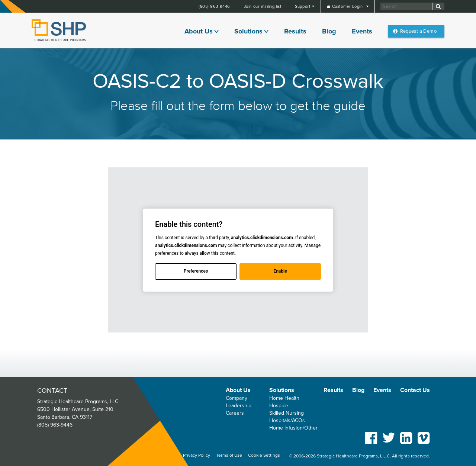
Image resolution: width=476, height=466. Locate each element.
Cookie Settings (264, 455)
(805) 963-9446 (214, 7)
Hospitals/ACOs (287, 420)
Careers (235, 413)
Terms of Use (229, 455)
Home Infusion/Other (293, 428)
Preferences (196, 271)
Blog (329, 31)
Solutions (248, 31)
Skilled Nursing (287, 413)
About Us (199, 31)
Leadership (239, 406)
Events (362, 31)
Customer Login (348, 7)
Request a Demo (418, 31)
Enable (280, 271)
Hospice (279, 406)
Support (303, 7)
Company (237, 398)
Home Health (284, 398)
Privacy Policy (197, 455)
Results (295, 31)
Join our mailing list (263, 7)
